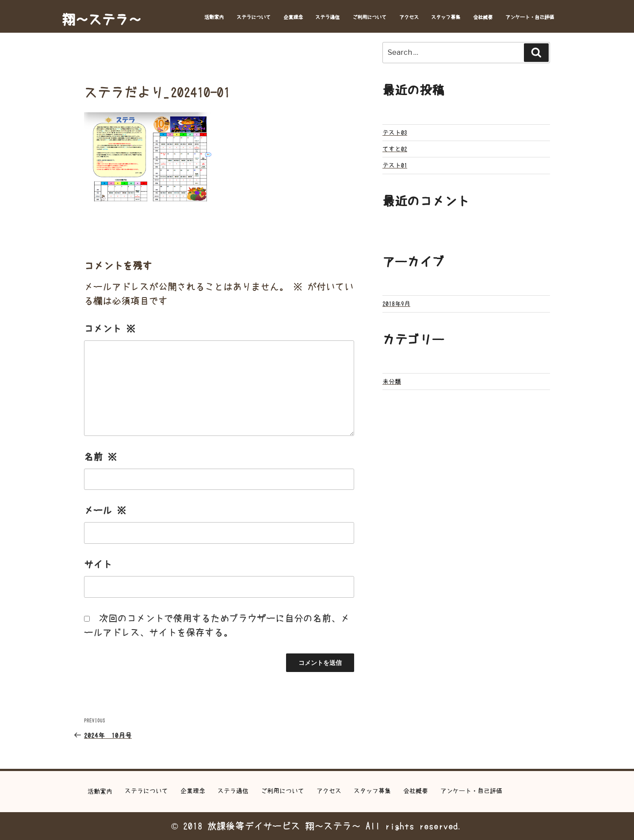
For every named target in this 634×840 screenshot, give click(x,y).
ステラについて (254, 17)
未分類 (392, 382)
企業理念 (293, 17)
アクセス (409, 17)
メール (105, 510)
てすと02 (395, 149)
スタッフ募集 (446, 17)
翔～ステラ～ (102, 19)
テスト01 (395, 165)
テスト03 (395, 133)
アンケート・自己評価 (530, 17)
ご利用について (369, 17)
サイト (98, 564)
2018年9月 (396, 304)
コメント (110, 329)
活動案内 (214, 17)
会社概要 (483, 17)
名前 (100, 457)
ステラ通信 (327, 17)
